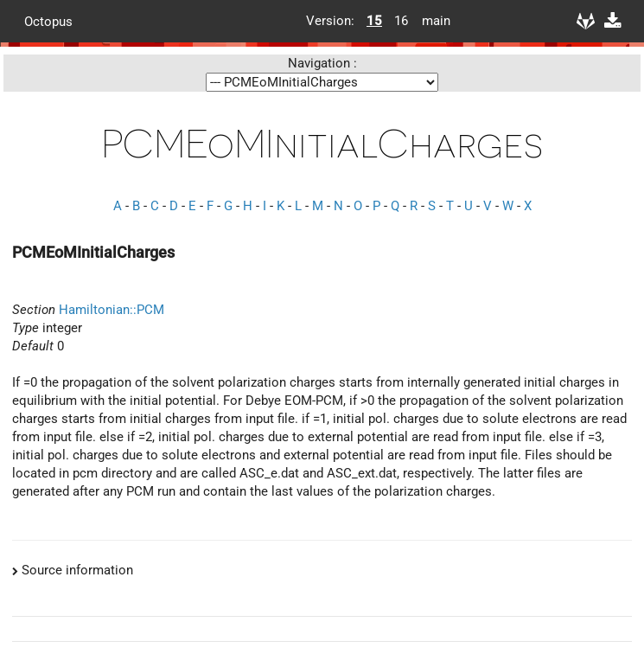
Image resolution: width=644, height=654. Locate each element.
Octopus (48, 21)
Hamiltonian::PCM (112, 310)
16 (401, 21)
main (430, 21)
